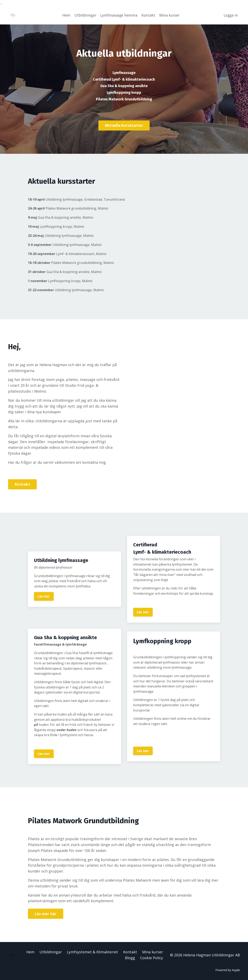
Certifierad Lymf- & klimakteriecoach (124, 79)
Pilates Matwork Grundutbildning (124, 98)
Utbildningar (84, 15)
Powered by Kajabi (228, 970)
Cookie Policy (152, 957)
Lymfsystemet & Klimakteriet (92, 952)
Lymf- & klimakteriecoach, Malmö (73, 253)
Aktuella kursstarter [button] (124, 124)
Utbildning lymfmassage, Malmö (65, 234)
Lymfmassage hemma (119, 15)
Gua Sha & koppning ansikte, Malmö (65, 216)
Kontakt (149, 15)
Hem (65, 15)
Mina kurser (170, 15)
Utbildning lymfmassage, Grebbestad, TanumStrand (84, 198)
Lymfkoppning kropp (124, 92)
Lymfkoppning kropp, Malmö (60, 225)
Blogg (130, 957)
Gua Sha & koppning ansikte (124, 85)
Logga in (230, 15)
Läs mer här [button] (46, 913)
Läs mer (44, 595)
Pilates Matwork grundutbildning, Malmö (74, 207)
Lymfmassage (124, 72)
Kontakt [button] (22, 483)
